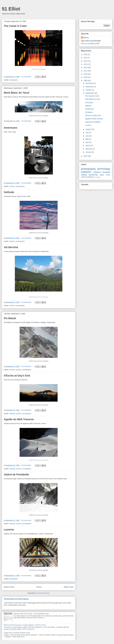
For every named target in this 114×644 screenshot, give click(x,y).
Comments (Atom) (43, 593)
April (87, 142)
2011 (86, 71)
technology (104, 169)
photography (14, 80)
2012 (86, 67)
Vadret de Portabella (16, 474)
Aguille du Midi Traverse (19, 419)
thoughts (106, 172)
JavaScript (93, 175)
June (88, 136)
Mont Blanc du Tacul (16, 93)
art (94, 177)
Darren (86, 38)
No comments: (27, 77)
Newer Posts (9, 587)
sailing (84, 175)
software (97, 172)
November (90, 87)
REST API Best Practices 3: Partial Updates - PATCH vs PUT (25, 625)
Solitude (9, 192)
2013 (86, 64)
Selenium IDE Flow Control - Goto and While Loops (31, 614)
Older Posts (69, 587)
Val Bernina (11, 247)
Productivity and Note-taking (16, 599)
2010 (86, 74)
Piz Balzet (10, 318)
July (87, 133)
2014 (86, 61)
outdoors (12, 186)
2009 (86, 77)
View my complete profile (90, 43)
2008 (86, 81)
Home (39, 587)
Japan (102, 175)
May (87, 139)
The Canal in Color (15, 26)
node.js (84, 177)
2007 (86, 156)
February (89, 149)
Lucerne (9, 530)
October (89, 90)
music (108, 175)
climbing (12, 370)
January (89, 152)
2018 (86, 54)
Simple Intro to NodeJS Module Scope (17, 633)
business (98, 177)
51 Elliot (11, 9)
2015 (86, 58)
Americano (11, 128)
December (90, 83)
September (90, 93)
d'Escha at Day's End (17, 376)
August (88, 129)
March (88, 146)
